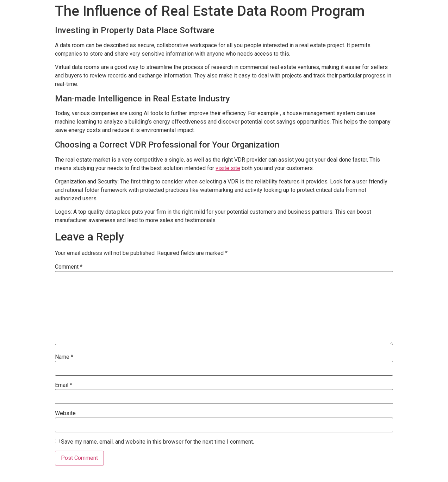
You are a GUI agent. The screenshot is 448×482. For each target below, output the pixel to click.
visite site (228, 168)
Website (65, 413)
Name (64, 357)
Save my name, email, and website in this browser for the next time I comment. (157, 442)
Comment (69, 267)
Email (64, 385)
